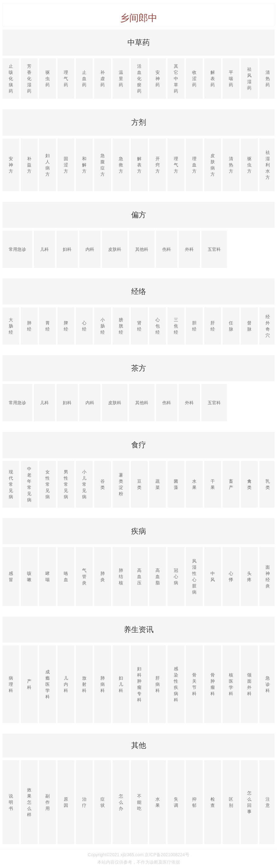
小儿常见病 (84, 484)
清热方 (231, 165)
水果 (194, 484)
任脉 (231, 326)
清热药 (268, 79)
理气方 (176, 165)
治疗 (84, 802)
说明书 (11, 802)
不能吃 (139, 802)
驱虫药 (48, 79)
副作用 (48, 802)
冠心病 (176, 576)
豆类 (139, 484)
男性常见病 (66, 484)
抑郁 (194, 802)
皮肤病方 (213, 165)
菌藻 (176, 484)
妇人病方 (48, 165)
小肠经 (103, 326)
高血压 (139, 576)
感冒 (11, 576)
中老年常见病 (29, 484)
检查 (213, 802)
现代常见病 (11, 484)
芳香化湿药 (29, 79)
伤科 (167, 249)
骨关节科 (194, 684)
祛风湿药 (249, 79)
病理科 (11, 684)
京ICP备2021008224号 (167, 855)
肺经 (29, 326)
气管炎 (84, 576)
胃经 (48, 326)
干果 (213, 484)
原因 (66, 802)
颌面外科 (249, 684)
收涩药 (194, 79)
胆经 (194, 326)
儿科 (44, 249)
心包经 (158, 326)
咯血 (66, 576)
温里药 (121, 79)
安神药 (158, 79)
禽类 (249, 484)
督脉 (249, 326)
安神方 (11, 165)
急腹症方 (103, 165)
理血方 (194, 165)
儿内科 (66, 684)
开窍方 (158, 165)
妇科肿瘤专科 (139, 684)
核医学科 (231, 684)
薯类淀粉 (121, 484)
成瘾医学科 (48, 684)
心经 (84, 326)
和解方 (84, 165)
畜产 (231, 484)
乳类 (268, 484)
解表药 (213, 79)
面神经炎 (268, 576)
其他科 (142, 249)
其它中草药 (176, 79)
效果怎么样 (29, 802)
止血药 (84, 79)
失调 (176, 802)
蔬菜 (158, 484)
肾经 (139, 326)
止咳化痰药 (11, 79)
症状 (103, 802)
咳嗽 (29, 576)
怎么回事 (249, 802)
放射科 (84, 684)
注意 (268, 802)
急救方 (121, 165)
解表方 (139, 165)
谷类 (103, 484)
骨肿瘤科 (213, 684)
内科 (90, 249)
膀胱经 (121, 326)
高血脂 (158, 576)
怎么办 (121, 802)
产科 (29, 684)
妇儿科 (121, 684)
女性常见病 (48, 484)
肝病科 (158, 684)
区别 (231, 802)
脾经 (66, 326)
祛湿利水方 (268, 165)
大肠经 (11, 326)
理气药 (66, 79)
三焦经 (176, 326)
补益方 (29, 165)
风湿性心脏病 (194, 576)
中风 (213, 576)
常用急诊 (17, 249)
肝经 (213, 326)
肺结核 (121, 576)
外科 (189, 249)
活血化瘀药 (139, 79)
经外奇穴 (268, 326)
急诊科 (268, 684)
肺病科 (103, 684)
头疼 (249, 576)
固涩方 (66, 165)
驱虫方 (249, 165)
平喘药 (231, 79)
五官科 (214, 249)
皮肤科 (115, 249)
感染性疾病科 (176, 684)
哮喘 (48, 576)
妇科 (67, 249)
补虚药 (103, 79)
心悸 (231, 576)
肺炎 (103, 576)
